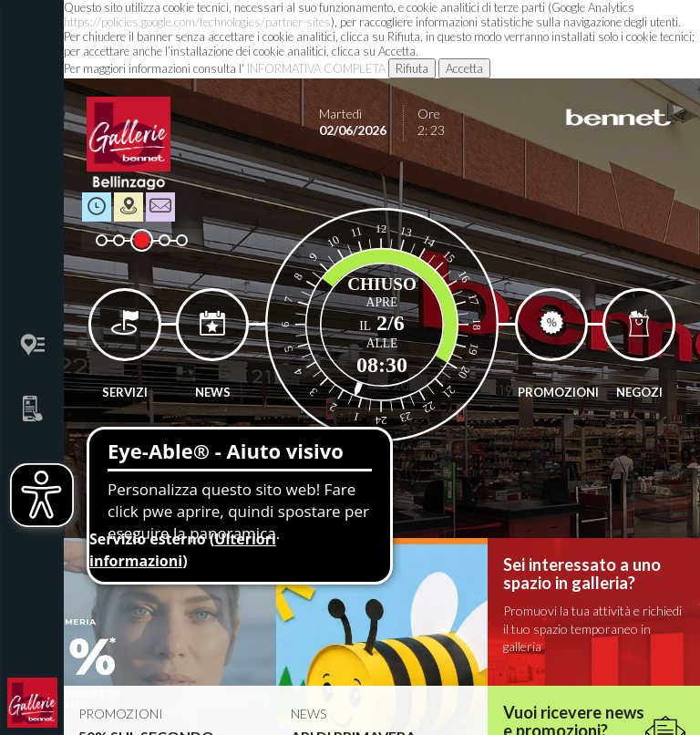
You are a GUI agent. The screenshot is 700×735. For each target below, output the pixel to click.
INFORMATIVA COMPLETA (316, 68)
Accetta (464, 68)
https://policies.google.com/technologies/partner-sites (197, 22)
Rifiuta (412, 68)
